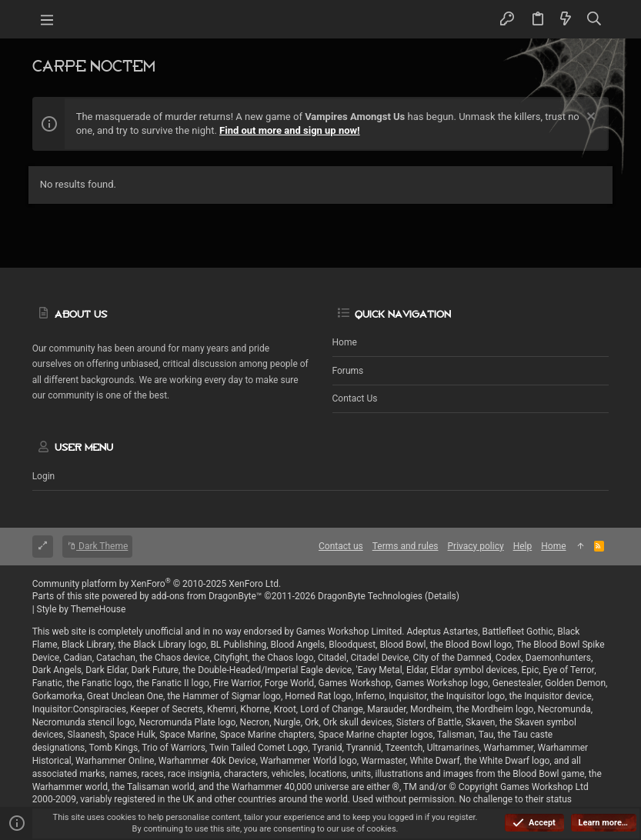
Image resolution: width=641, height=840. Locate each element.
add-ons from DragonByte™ (207, 596)
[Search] (594, 19)
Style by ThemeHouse (82, 609)
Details (442, 596)
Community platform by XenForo (157, 584)
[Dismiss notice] (589, 118)
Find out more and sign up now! (290, 130)
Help (523, 546)
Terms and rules (406, 546)
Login (44, 476)
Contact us (355, 398)
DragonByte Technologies (370, 596)
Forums (348, 371)
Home (345, 342)
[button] (48, 19)
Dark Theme (97, 546)
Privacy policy (476, 546)
